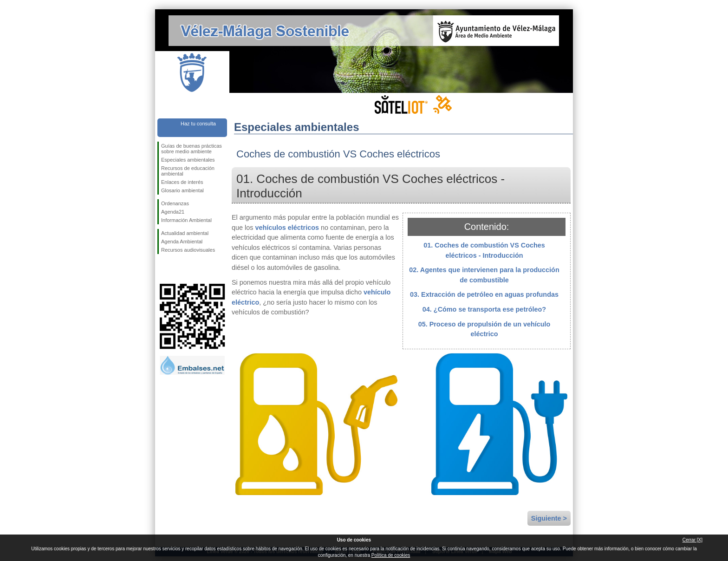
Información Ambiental (186, 220)
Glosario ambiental (182, 190)
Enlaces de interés (182, 182)
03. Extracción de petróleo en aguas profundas (484, 294)
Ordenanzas (175, 203)
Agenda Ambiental (182, 241)
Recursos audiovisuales (188, 250)
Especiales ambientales (188, 160)
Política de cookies (391, 555)
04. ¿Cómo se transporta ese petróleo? (484, 309)
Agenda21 (173, 212)
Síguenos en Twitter (178, 269)
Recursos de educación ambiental (188, 171)
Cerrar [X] (692, 540)
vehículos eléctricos (287, 228)
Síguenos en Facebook (163, 269)
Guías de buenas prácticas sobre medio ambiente (192, 149)
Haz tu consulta (198, 124)
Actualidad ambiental (185, 233)
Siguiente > (549, 518)
